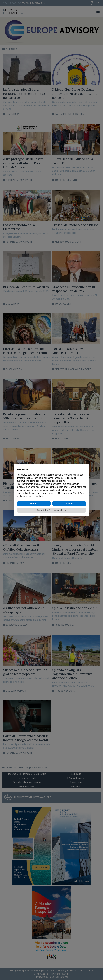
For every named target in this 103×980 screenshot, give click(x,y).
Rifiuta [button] (34, 504)
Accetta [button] (69, 504)
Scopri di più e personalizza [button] (51, 510)
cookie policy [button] (58, 481)
